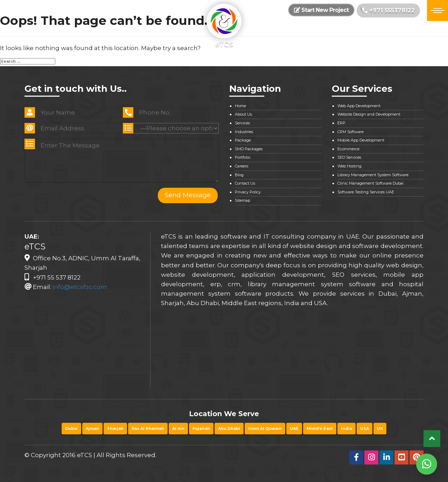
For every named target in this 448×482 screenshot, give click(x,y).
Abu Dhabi (229, 428)
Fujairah (201, 428)
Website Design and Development (369, 114)
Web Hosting (349, 166)
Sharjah (115, 428)
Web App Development (359, 106)
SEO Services (349, 157)
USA (365, 428)
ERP (341, 123)
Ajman (92, 428)
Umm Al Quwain (265, 428)
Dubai (71, 428)
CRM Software (351, 132)
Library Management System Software (373, 175)
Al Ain (178, 428)
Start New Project (321, 10)
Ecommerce (348, 149)
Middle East (320, 428)
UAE (294, 428)
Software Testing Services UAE (366, 192)
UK (380, 428)
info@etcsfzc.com (80, 287)
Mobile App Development (361, 140)
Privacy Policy (248, 192)
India (346, 428)
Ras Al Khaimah (148, 428)
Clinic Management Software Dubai (370, 183)
